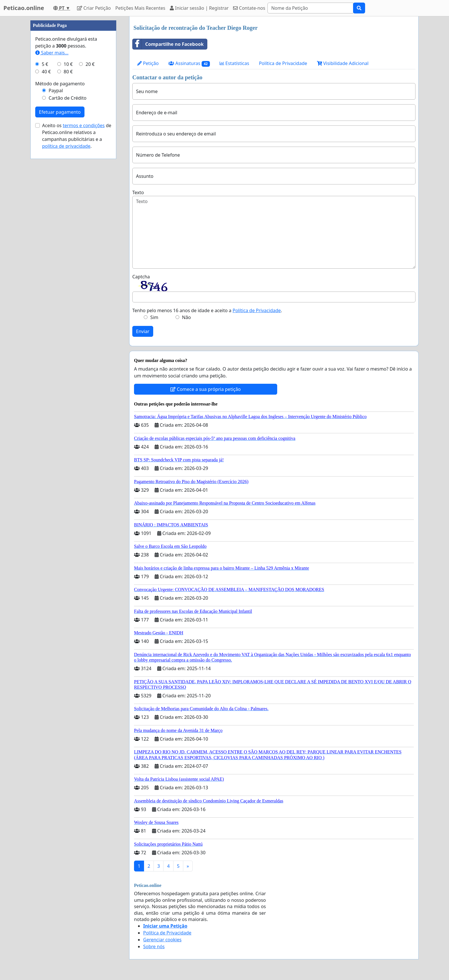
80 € (68, 72)
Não (187, 317)
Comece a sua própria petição (205, 389)
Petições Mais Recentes (140, 8)
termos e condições (84, 125)
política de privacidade (66, 146)
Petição (148, 63)
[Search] (310, 8)
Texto (138, 192)
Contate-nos (249, 8)
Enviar (143, 331)
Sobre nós (154, 946)
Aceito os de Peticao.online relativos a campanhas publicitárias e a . (77, 136)
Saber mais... (52, 53)
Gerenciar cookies (162, 940)
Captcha (141, 277)
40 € (46, 72)
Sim (154, 317)
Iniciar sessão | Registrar (199, 8)
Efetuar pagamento (60, 112)
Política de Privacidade (283, 63)
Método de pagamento (60, 84)
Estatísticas (234, 63)
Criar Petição (94, 8)
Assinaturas (189, 63)
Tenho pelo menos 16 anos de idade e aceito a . (207, 310)
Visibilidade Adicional (343, 63)
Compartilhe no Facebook (168, 44)
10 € (68, 64)
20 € (90, 64)
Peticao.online (24, 8)
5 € (45, 64)
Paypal (56, 90)
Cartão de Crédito (68, 98)
